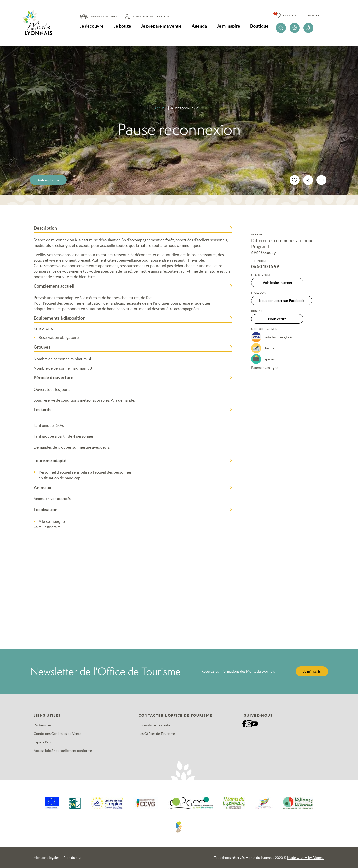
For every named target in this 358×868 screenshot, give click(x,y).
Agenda (199, 26)
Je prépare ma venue (161, 26)
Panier (314, 16)
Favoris (290, 16)
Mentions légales (46, 858)
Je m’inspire (228, 26)
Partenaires (43, 725)
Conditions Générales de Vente (57, 734)
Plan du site (72, 858)
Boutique (259, 26)
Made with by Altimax (306, 858)
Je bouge (122, 26)
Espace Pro (42, 742)
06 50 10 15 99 (265, 267)
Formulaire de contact (156, 725)
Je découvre (92, 26)
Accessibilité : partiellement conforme (63, 751)
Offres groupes (104, 17)
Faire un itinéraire (50, 527)
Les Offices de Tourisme (157, 734)
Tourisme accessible (151, 17)
